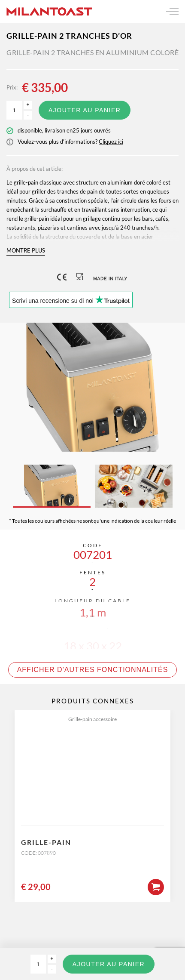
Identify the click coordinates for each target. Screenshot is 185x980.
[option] (92, 387)
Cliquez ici (111, 142)
